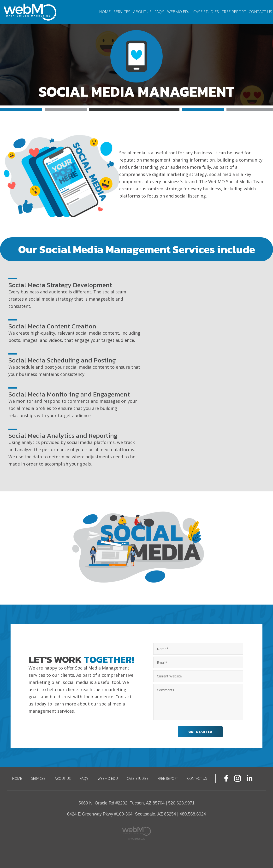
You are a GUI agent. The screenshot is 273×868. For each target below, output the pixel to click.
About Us (142, 12)
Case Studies (206, 12)
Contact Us (260, 12)
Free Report (234, 12)
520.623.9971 (181, 801)
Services (122, 12)
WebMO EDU (179, 12)
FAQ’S (159, 12)
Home (105, 12)
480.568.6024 (193, 812)
